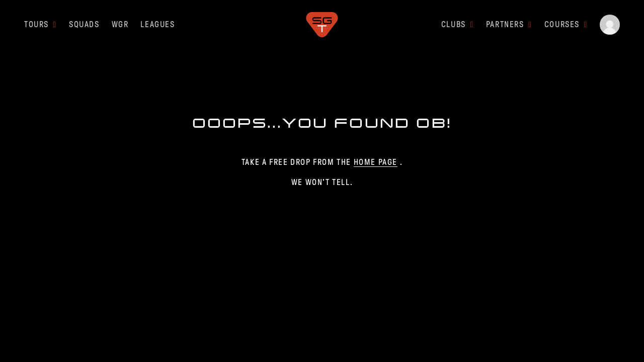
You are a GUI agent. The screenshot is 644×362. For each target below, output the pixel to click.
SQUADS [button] (84, 24)
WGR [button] (120, 24)
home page (376, 162)
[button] (610, 25)
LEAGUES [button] (157, 24)
